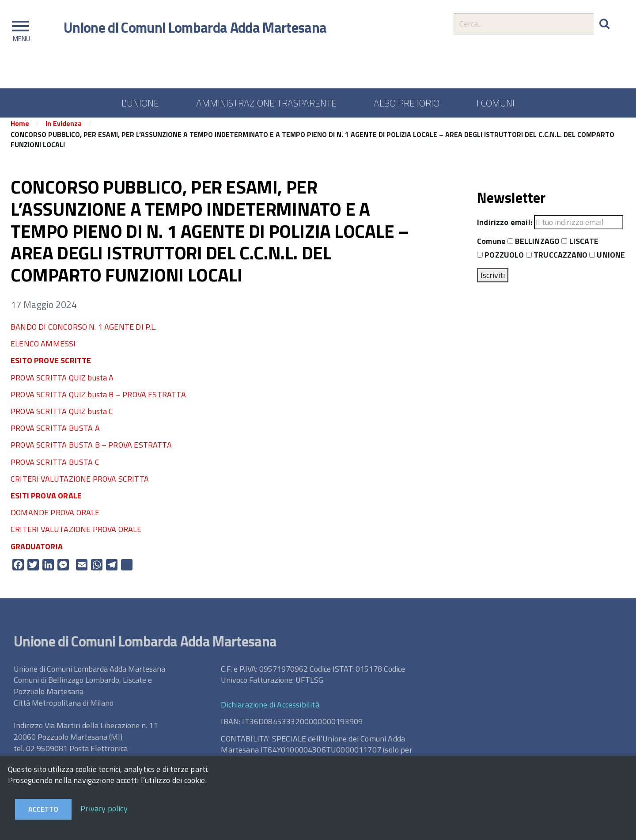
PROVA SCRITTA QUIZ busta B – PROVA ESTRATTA (98, 400)
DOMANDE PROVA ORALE (55, 518)
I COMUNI (496, 103)
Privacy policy (104, 808)
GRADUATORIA (37, 552)
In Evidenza (64, 129)
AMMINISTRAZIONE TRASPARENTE (266, 103)
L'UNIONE (140, 103)
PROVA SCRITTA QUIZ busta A (62, 383)
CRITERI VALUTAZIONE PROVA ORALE (76, 535)
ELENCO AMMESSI (43, 349)
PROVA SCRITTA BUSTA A (55, 434)
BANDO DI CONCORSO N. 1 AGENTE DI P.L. (84, 333)
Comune (491, 247)
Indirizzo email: (505, 228)
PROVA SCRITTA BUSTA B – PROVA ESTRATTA (91, 451)
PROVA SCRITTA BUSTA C (55, 468)
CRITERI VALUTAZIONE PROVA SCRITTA (80, 485)
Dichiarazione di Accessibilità (270, 710)
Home (20, 129)
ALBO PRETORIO (407, 103)
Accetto (43, 809)
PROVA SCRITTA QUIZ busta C (62, 417)
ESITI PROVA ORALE (46, 501)
